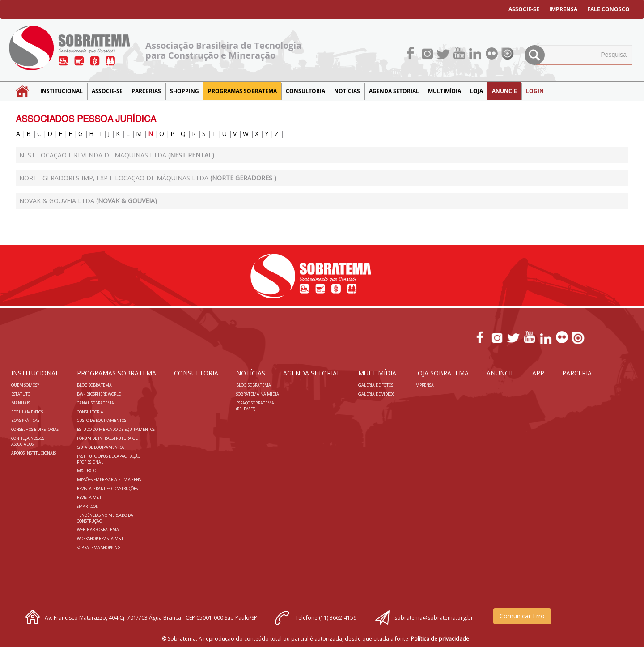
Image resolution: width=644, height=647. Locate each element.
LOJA (477, 91)
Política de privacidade (440, 639)
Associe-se (107, 91)
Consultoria (305, 91)
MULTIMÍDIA (445, 91)
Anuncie (504, 91)
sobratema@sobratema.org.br (434, 618)
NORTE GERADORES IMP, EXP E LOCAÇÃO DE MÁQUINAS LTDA (148, 178)
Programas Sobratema (242, 91)
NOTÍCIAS (347, 91)
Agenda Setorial (394, 91)
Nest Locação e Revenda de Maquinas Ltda (117, 155)
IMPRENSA (563, 9)
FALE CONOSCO (608, 9)
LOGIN (535, 91)
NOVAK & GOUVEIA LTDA (88, 201)
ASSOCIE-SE (524, 9)
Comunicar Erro (522, 616)
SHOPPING (184, 91)
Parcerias (146, 91)
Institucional (61, 91)
